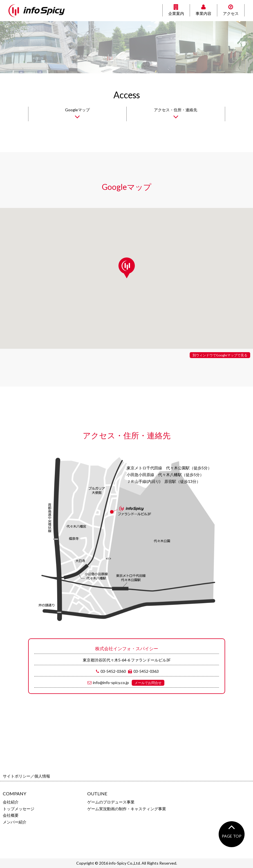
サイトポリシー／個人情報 (26, 776)
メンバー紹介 (15, 822)
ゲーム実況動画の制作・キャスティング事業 (127, 809)
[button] (127, 268)
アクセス (231, 10)
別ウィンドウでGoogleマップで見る (220, 355)
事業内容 (203, 10)
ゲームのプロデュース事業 (111, 802)
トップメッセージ (19, 809)
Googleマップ (77, 114)
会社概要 (11, 815)
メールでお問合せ (148, 683)
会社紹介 (11, 802)
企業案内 (176, 10)
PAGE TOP (232, 830)
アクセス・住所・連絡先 (176, 114)
